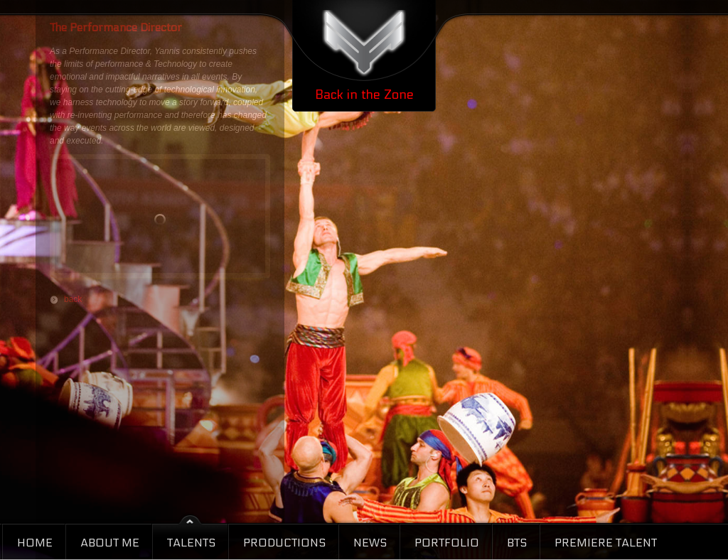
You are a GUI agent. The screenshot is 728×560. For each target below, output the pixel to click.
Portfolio (447, 543)
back (73, 299)
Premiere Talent (606, 543)
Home (35, 543)
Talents (191, 543)
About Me (110, 543)
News (370, 543)
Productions (284, 543)
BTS (517, 543)
